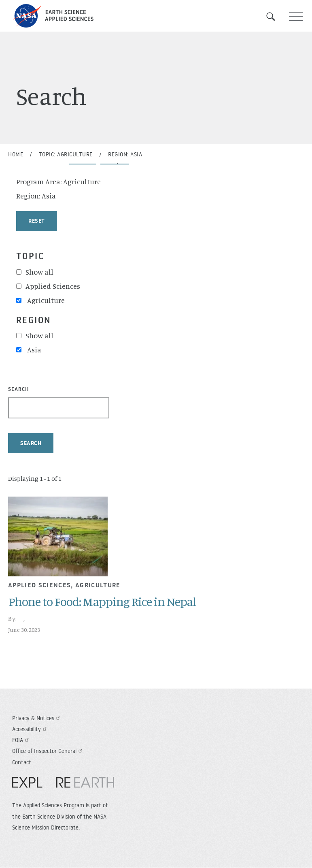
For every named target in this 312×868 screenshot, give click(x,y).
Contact (22, 762)
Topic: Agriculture (66, 154)
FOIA (21, 740)
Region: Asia (125, 154)
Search (276, 17)
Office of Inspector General (48, 751)
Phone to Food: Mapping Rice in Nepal (103, 601)
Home (16, 154)
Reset (37, 221)
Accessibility (30, 729)
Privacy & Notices (37, 718)
